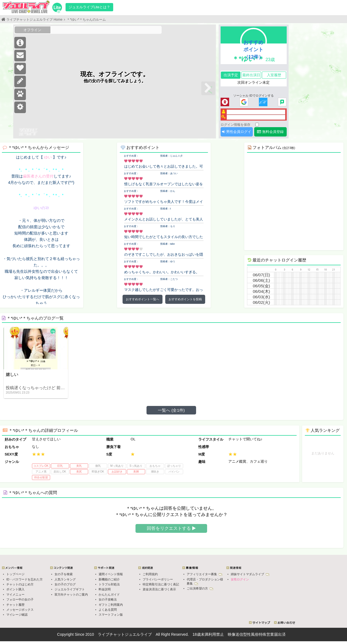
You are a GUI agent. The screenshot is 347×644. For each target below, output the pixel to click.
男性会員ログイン (237, 133)
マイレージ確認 (17, 615)
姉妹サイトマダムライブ (250, 574)
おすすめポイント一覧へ (143, 299)
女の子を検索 (64, 574)
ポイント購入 (15, 589)
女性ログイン (240, 579)
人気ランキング (65, 579)
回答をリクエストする (171, 528)
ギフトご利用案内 (111, 605)
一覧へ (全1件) (171, 410)
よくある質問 (108, 610)
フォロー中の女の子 (20, 599)
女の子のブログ (65, 584)
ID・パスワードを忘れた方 (25, 579)
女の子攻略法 (108, 599)
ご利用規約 (150, 574)
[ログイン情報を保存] (257, 125)
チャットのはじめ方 (20, 584)
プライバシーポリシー (158, 579)
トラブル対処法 (109, 584)
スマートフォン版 (111, 615)
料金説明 (105, 589)
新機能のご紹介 (109, 579)
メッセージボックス (20, 610)
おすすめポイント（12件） (254, 50)
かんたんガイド (109, 594)
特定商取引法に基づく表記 (161, 584)
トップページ (15, 574)
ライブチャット (111, 634)
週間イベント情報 (111, 574)
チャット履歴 (15, 605)
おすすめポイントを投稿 (185, 299)
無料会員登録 (270, 132)
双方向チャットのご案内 (71, 594)
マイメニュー (15, 594)
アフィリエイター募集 (204, 574)
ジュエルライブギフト (70, 589)
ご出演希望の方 (200, 588)
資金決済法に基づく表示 (159, 589)
